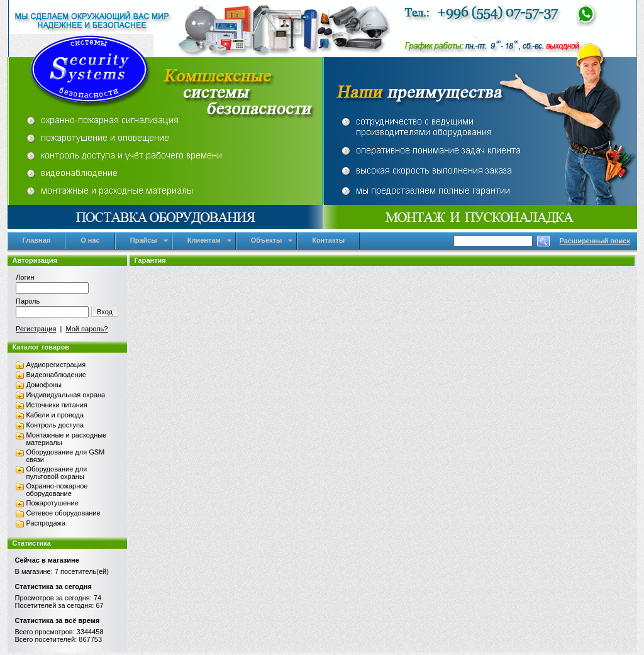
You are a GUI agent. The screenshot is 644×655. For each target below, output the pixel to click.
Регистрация (36, 329)
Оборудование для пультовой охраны (57, 473)
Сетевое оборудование (64, 513)
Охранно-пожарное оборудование (57, 490)
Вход (105, 312)
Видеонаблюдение (56, 375)
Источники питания (57, 405)
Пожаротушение (53, 503)
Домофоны (44, 385)
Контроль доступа (55, 425)
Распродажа (46, 523)
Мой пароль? (86, 329)
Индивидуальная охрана (66, 395)
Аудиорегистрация (56, 365)
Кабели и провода (55, 415)
